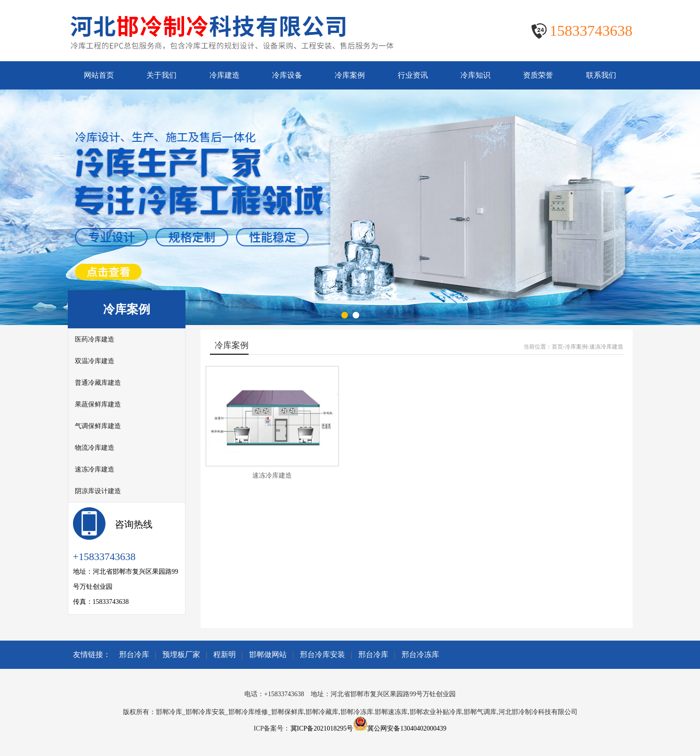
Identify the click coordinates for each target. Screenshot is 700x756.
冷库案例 (350, 75)
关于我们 (161, 75)
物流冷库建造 (95, 448)
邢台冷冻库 (420, 654)
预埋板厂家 (181, 654)
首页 (557, 347)
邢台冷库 (134, 654)
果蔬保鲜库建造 (98, 404)
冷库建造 (225, 75)
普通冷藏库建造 (98, 383)
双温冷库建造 (95, 361)
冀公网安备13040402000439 (407, 728)
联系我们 (601, 75)
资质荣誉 (538, 75)
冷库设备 (287, 75)
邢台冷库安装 (322, 654)
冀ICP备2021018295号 (322, 728)
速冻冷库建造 (95, 469)
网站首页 (99, 75)
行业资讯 (413, 75)
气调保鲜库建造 (98, 426)
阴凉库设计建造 (98, 491)
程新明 (225, 654)
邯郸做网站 (268, 654)
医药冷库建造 (95, 339)
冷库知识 (475, 75)
